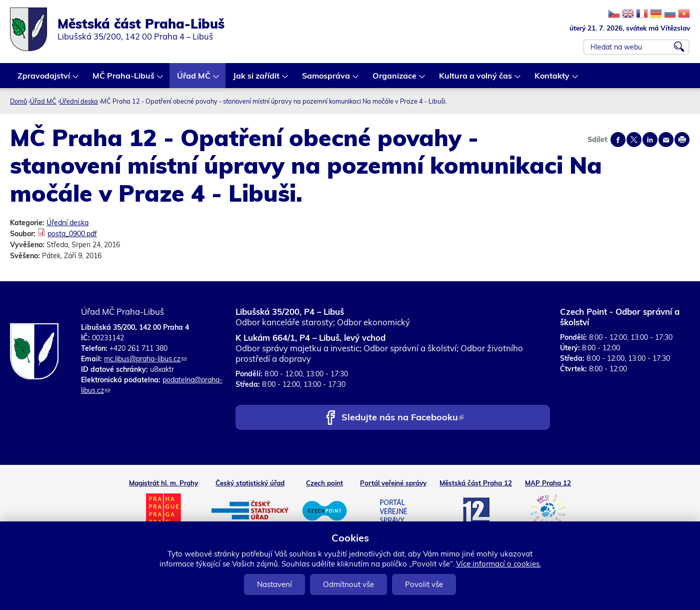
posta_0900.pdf (72, 234)
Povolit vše (424, 584)
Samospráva (326, 79)
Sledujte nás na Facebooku (403, 418)
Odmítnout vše (348, 584)
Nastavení (274, 584)
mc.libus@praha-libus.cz (145, 359)
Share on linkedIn (650, 140)
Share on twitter (634, 140)
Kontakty (552, 79)
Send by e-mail (666, 140)
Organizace (395, 79)
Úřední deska (79, 101)
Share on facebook (618, 140)
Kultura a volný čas (476, 79)
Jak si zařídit (257, 79)
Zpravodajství (44, 79)
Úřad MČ (194, 79)
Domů (18, 101)
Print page (682, 140)
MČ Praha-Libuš (124, 79)
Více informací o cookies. (498, 564)
